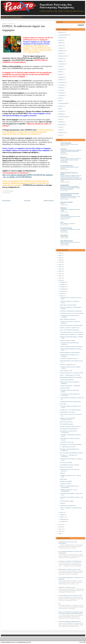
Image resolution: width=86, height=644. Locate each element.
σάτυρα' (60, 135)
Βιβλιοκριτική (62, 125)
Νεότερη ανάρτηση (6, 200)
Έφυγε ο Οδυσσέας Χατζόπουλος (68, 319)
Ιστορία (60, 45)
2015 (60, 278)
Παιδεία (60, 53)
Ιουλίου (62, 294)
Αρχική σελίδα (27, 200)
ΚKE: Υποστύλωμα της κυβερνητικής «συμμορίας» (72, 453)
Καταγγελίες (61, 85)
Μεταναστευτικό (62, 56)
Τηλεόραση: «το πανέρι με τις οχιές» (67, 587)
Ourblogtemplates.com (23, 642)
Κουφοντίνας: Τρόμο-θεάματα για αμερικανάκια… (71, 311)
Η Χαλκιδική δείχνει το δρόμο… (67, 501)
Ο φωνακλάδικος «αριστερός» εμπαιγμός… (70, 465)
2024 (60, 258)
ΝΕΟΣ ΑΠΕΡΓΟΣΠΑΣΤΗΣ (67, 241)
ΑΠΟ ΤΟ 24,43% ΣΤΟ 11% (66, 422)
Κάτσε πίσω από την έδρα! (66, 463)
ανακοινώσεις (62, 82)
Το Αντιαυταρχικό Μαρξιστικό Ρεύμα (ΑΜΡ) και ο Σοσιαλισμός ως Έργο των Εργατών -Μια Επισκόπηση (71, 151)
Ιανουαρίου (63, 521)
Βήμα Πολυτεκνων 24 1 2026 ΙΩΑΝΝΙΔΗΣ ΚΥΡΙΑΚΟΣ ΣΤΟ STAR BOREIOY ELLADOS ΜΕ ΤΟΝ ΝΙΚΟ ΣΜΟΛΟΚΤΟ (70, 188)
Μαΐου (62, 512)
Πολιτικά (60, 32)
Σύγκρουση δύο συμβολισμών (67, 380)
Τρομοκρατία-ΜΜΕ (63, 35)
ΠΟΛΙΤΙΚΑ (61, 111)
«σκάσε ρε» (63, 473)
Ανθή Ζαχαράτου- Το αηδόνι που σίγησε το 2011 (70, 569)
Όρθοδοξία (61, 122)
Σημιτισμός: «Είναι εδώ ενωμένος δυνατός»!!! (70, 426)
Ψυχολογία (61, 77)
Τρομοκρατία (62, 95)
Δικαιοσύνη (61, 106)
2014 (60, 280)
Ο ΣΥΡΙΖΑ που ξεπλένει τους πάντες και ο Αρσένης (72, 313)
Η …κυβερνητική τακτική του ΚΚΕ (68, 447)
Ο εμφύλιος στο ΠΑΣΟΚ (65, 484)
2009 (60, 534)
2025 (60, 255)
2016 (60, 276)
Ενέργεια (61, 74)
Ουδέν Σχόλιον (64, 235)
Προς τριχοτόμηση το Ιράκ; (66, 371)
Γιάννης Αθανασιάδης (66, 143)
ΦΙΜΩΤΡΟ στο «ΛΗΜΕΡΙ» (66, 481)
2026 (60, 253)
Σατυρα (60, 119)
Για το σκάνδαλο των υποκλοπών (68, 224)
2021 (60, 264)
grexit (62, 222)
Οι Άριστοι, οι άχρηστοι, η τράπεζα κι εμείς (70, 328)
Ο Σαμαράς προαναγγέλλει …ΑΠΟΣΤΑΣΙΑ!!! (70, 386)
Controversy (64, 149)
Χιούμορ (61, 48)
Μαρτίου (62, 517)
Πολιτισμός (61, 38)
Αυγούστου (63, 291)
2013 (60, 525)
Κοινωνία (61, 59)
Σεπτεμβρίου (63, 289)
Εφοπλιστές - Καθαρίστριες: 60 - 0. (68, 365)
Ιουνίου (62, 296)
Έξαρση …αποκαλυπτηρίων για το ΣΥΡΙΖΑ (70, 375)
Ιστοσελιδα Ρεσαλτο (16, 17)
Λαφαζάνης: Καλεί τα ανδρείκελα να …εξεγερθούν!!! (72, 334)
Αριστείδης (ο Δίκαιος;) (66, 228)
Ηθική (60, 101)
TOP (84, 642)
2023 (60, 260)
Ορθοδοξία (61, 51)
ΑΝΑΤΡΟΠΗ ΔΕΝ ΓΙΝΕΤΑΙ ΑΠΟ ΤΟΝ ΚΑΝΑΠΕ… (71, 377)
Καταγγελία (61, 93)
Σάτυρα (60, 66)
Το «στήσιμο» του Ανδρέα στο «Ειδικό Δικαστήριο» (70, 561)
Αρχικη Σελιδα (5, 17)
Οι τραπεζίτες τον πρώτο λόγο (67, 442)
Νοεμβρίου (63, 284)
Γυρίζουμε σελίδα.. (64, 236)
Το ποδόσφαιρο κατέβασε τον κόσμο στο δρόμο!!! (71, 332)
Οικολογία (61, 80)
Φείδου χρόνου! (64, 479)
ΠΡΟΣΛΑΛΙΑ (63, 208)
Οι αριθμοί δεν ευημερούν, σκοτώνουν (69, 359)
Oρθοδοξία (61, 114)
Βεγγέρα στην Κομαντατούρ (66, 467)
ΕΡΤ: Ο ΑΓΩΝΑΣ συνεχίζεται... (67, 424)
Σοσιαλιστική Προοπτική (67, 166)
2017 (60, 274)
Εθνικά (60, 43)
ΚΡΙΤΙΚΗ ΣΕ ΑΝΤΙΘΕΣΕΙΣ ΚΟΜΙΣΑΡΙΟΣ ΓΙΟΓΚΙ (70, 622)
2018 (60, 271)
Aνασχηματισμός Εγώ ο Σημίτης (67, 412)
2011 (60, 529)
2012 (60, 527)
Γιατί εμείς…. (63, 203)
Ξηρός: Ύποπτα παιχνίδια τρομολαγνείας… (70, 330)
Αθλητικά (61, 61)
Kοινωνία (61, 90)
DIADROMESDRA (65, 185)
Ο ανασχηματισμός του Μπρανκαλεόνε (69, 429)
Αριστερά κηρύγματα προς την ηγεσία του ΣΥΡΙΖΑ (72, 373)
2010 (60, 531)
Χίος (60, 604)
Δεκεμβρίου (63, 282)
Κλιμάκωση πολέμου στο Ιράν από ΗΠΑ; (69, 144)
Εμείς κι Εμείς (63, 404)
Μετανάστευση (62, 132)
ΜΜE (60, 109)
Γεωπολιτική (61, 64)
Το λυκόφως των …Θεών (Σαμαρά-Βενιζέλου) (70, 410)
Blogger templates (6, 642)
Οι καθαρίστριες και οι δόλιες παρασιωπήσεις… (71, 402)
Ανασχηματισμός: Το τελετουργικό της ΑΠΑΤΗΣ (71, 445)
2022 (60, 262)
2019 (60, 269)
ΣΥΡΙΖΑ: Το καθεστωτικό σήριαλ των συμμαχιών (71, 346)
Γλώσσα (60, 127)
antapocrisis (64, 157)
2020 (60, 267)
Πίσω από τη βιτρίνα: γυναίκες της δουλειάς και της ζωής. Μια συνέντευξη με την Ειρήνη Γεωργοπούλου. (71, 160)
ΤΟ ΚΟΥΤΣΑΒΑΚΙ (65, 215)
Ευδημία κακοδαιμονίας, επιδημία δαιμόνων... (70, 353)
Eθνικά (60, 98)
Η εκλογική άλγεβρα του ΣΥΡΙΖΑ (67, 340)
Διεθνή (60, 40)
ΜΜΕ (60, 72)
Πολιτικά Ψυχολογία (63, 117)
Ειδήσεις (61, 88)
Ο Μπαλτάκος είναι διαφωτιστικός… (68, 506)
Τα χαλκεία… (63, 503)
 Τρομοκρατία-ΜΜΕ (63, 103)
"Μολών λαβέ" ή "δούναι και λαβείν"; (68, 305)
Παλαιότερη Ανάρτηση (49, 200)
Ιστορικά (61, 130)
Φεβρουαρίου (63, 519)
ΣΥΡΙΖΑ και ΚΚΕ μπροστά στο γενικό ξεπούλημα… (72, 325)
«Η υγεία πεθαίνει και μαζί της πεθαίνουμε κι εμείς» (70, 596)
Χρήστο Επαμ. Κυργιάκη (66, 202)
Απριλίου (62, 515)
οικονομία (61, 69)
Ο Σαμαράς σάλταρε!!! (65, 388)
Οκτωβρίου (63, 287)
